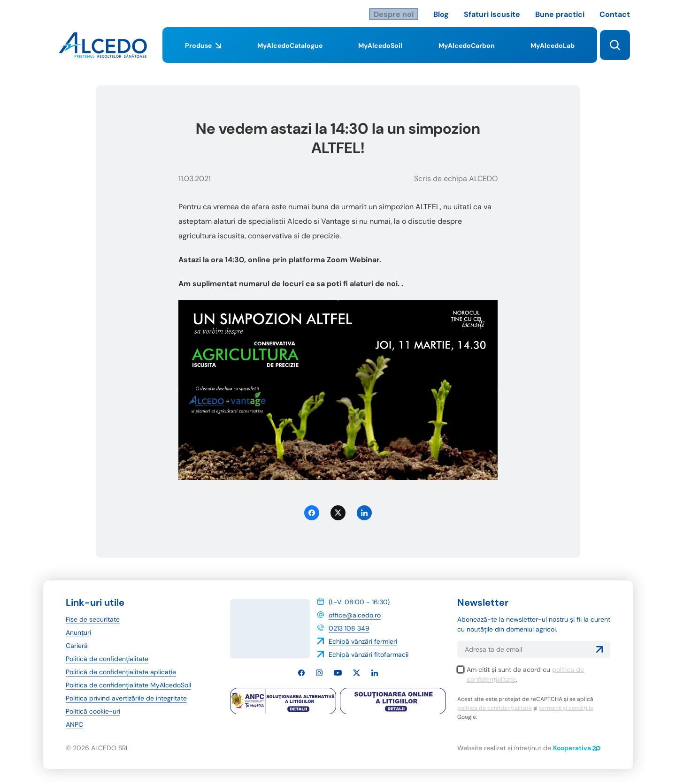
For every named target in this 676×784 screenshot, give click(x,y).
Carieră (77, 646)
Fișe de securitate (93, 619)
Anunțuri (78, 632)
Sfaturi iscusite (492, 14)
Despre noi (394, 14)
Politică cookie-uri (93, 711)
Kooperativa (577, 748)
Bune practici (560, 14)
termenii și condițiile (566, 708)
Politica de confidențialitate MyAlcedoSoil (128, 685)
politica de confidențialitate (495, 708)
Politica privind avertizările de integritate (126, 698)
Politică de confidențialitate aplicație (121, 672)
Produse (203, 52)
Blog (441, 14)
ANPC (74, 724)
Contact (615, 14)
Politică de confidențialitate (107, 659)
